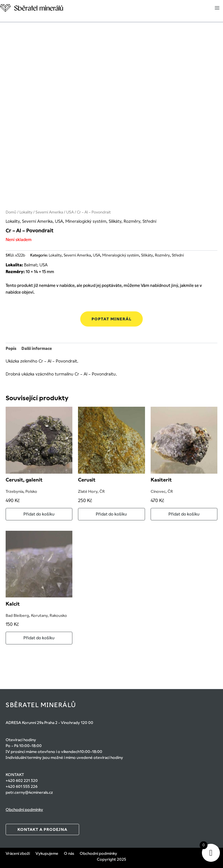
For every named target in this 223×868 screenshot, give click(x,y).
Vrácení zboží (18, 853)
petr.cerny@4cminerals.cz (29, 792)
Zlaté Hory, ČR (91, 491)
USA (70, 212)
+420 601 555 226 (22, 786)
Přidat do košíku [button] (39, 514)
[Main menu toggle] (217, 8)
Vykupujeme (47, 853)
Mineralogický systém (86, 221)
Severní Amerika (49, 212)
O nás (69, 853)
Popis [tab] (11, 348)
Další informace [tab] (37, 348)
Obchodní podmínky (24, 809)
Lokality (26, 212)
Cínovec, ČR (162, 491)
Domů (11, 212)
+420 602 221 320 (22, 781)
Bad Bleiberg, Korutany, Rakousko (36, 615)
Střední (149, 221)
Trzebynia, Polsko (21, 491)
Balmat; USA (36, 265)
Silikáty (115, 221)
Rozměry (132, 221)
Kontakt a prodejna (42, 829)
